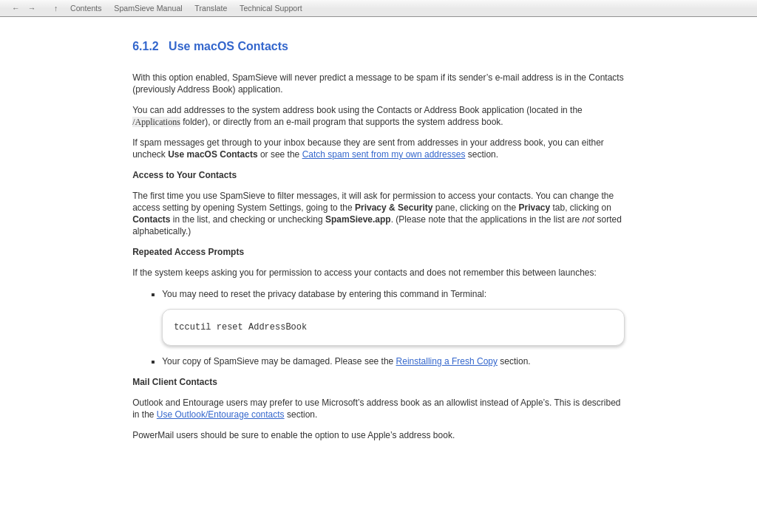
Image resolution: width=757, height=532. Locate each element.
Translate (211, 8)
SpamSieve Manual (148, 8)
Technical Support (271, 8)
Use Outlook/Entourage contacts (221, 415)
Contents (86, 8)
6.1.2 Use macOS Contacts (210, 46)
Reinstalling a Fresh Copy (447, 361)
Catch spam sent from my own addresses (384, 154)
